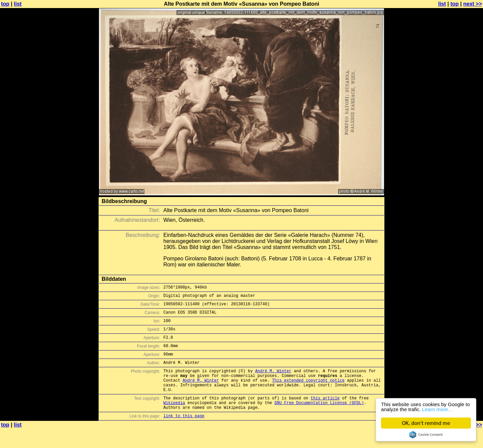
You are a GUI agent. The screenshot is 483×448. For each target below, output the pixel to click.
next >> (473, 4)
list (18, 4)
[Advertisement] (456, 166)
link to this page (184, 435)
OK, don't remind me (426, 423)
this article (325, 414)
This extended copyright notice (308, 393)
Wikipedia (174, 420)
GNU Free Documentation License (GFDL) (319, 420)
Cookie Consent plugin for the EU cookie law (426, 435)
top (5, 4)
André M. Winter (273, 382)
